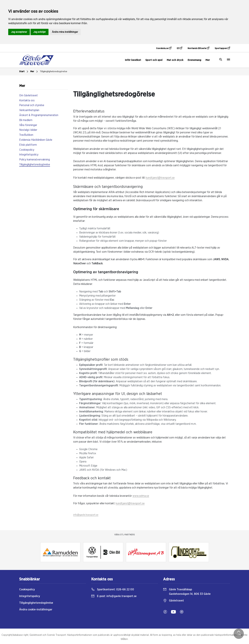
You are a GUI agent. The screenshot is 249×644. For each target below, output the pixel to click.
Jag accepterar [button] (19, 32)
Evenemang (194, 60)
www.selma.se (141, 496)
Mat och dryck (175, 60)
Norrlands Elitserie (198, 48)
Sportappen (222, 48)
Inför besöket (133, 60)
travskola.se (164, 48)
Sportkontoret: (113, 589)
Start (24, 72)
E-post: (114, 596)
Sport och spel (154, 60)
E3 (180, 48)
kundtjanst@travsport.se (160, 178)
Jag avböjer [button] (40, 32)
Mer (208, 60)
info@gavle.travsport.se (86, 515)
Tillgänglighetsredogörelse (54, 72)
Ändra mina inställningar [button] (65, 32)
